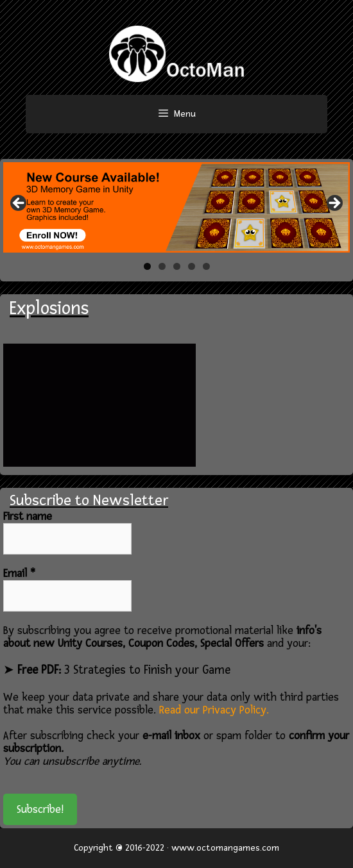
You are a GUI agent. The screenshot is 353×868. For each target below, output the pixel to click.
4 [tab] (192, 266)
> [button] (334, 204)
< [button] (19, 204)
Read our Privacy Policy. (214, 710)
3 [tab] (177, 266)
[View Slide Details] (176, 207)
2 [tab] (162, 266)
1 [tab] (147, 266)
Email (19, 574)
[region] (176, 207)
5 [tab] (206, 266)
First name (28, 517)
